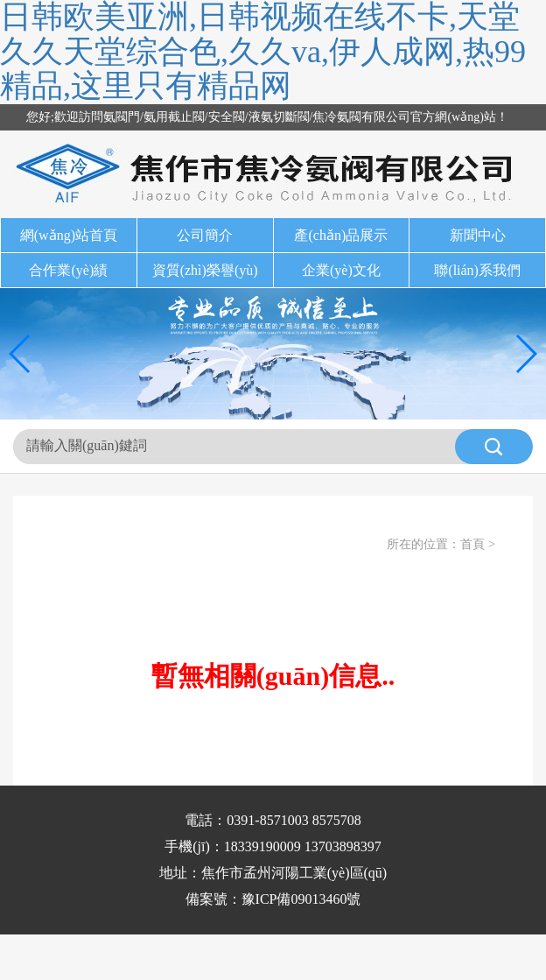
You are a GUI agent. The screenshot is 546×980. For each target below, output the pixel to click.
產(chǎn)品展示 (341, 235)
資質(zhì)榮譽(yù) (205, 270)
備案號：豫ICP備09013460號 (273, 899)
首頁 (472, 544)
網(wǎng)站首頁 (69, 235)
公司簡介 (205, 235)
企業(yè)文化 (341, 270)
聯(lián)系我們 (477, 270)
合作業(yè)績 (68, 270)
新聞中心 (478, 235)
